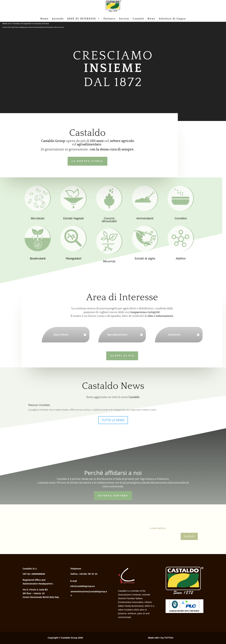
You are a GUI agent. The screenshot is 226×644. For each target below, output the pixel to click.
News (151, 19)
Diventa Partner (113, 495)
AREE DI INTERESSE (82, 19)
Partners (109, 19)
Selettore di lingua (172, 19)
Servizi (124, 19)
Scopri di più (117, 355)
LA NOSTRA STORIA (83, 161)
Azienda (58, 19)
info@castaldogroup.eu (83, 586)
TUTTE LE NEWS (113, 420)
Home (44, 19)
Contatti (138, 19)
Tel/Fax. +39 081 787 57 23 (84, 574)
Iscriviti (189, 536)
